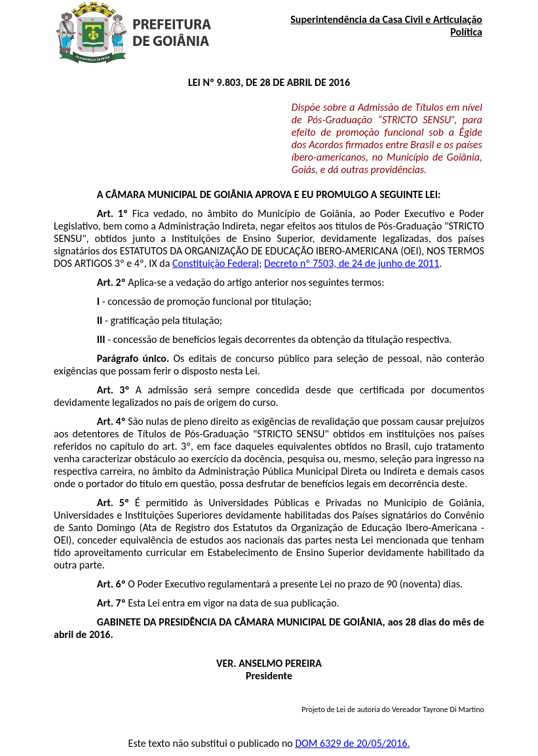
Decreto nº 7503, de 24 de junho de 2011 (352, 263)
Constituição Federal (216, 263)
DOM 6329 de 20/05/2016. (352, 743)
